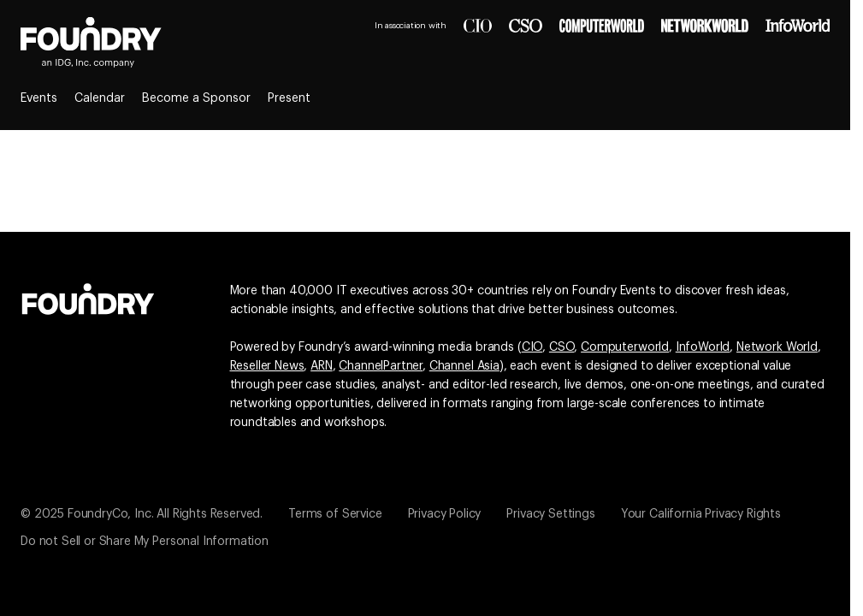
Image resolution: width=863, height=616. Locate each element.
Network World (777, 347)
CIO (532, 347)
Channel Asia (464, 366)
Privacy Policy (445, 514)
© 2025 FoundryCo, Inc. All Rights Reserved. (142, 514)
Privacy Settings (550, 514)
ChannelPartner (381, 366)
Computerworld (625, 347)
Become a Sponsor (196, 98)
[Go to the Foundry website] (88, 297)
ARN (322, 366)
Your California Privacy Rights (701, 514)
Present (289, 98)
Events (39, 98)
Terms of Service (335, 514)
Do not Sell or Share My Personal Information (145, 542)
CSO (562, 347)
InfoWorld (703, 347)
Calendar (100, 98)
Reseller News (267, 366)
